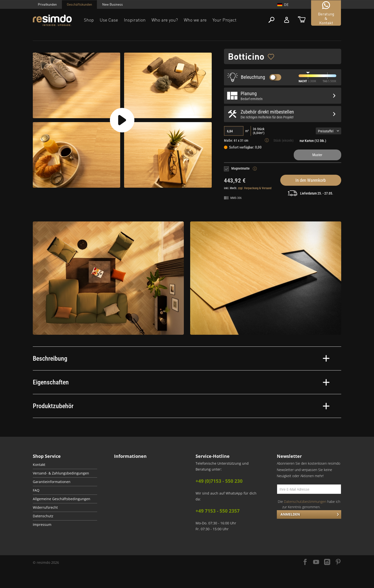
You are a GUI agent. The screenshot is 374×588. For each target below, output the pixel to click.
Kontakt (39, 465)
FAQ (36, 490)
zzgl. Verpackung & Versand (255, 188)
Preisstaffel (328, 131)
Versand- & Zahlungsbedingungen (61, 473)
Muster (317, 155)
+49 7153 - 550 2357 (218, 511)
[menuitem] (65, 465)
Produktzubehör (181, 406)
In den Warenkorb (311, 180)
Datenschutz (43, 516)
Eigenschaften (181, 382)
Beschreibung (181, 358)
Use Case (109, 20)
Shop (89, 20)
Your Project (224, 20)
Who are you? (165, 20)
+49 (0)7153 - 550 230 (219, 481)
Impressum (42, 525)
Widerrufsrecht (45, 507)
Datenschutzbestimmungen (305, 502)
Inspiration (135, 20)
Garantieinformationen (52, 482)
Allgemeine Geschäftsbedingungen (62, 499)
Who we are (195, 20)
